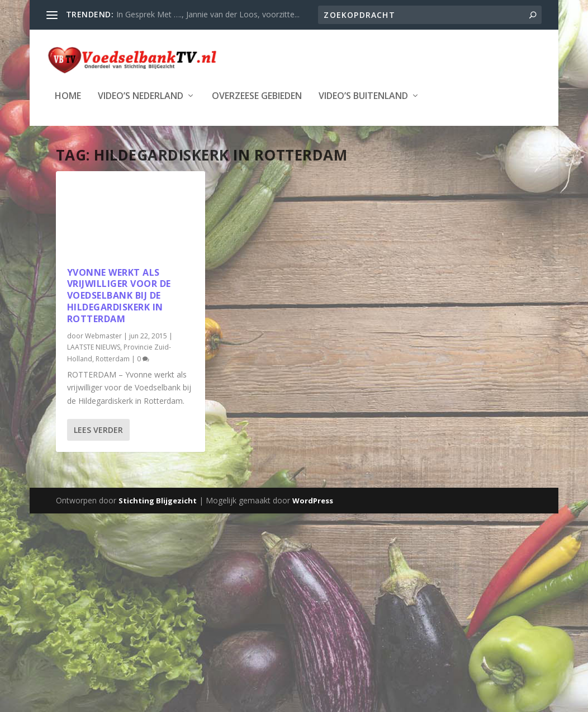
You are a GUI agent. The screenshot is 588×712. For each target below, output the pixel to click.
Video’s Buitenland (363, 95)
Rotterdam (113, 358)
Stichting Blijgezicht (158, 499)
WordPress (313, 499)
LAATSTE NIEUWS (94, 346)
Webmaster (103, 334)
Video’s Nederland (141, 95)
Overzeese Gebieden (257, 95)
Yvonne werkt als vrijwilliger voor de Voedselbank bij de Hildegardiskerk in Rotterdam (119, 294)
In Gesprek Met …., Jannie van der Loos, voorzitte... (208, 14)
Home (68, 95)
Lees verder (98, 429)
